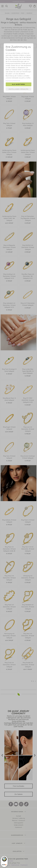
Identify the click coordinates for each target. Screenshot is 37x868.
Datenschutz (16, 81)
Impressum (9, 81)
